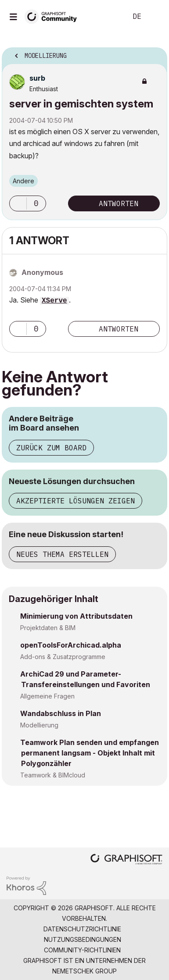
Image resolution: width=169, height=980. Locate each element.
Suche (107, 17)
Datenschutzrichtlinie (82, 929)
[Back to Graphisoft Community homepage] (54, 16)
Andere (23, 181)
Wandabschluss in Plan (61, 713)
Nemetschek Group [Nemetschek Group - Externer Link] (84, 971)
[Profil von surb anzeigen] (37, 78)
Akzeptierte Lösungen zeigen (76, 501)
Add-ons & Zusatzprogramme (63, 657)
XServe (54, 301)
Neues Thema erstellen (62, 554)
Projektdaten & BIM (48, 628)
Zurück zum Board (51, 448)
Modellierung (39, 725)
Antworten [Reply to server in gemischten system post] (119, 203)
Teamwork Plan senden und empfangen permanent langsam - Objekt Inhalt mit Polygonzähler (90, 753)
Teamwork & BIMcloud (53, 775)
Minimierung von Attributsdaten (76, 616)
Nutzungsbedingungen (83, 939)
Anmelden (155, 17)
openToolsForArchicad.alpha (71, 645)
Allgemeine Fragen (47, 696)
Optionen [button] (155, 53)
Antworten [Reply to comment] (119, 329)
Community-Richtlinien (82, 950)
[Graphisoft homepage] (126, 860)
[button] (18, 203)
